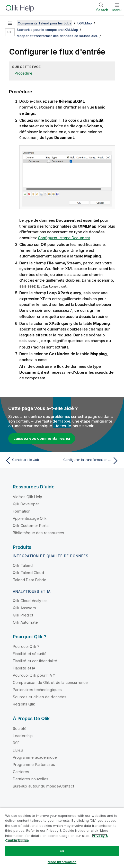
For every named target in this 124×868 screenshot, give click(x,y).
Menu (117, 10)
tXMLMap (85, 23)
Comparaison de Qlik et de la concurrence (50, 681)
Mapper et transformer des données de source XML (57, 36)
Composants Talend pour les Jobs (44, 23)
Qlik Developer (26, 503)
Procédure (24, 73)
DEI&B (18, 749)
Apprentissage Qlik (30, 517)
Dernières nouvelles (31, 778)
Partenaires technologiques (37, 689)
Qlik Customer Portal (31, 525)
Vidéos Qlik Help (28, 496)
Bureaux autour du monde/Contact (43, 785)
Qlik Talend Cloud (28, 572)
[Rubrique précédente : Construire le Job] (32, 460)
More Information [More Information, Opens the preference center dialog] (62, 862)
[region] (62, 838)
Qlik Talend (23, 564)
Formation (22, 510)
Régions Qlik (24, 703)
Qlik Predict (23, 614)
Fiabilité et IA (24, 667)
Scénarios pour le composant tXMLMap (47, 30)
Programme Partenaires (34, 763)
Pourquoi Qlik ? (26, 645)
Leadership (23, 735)
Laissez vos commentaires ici (42, 437)
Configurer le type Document (64, 237)
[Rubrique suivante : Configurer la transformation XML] (92, 460)
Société (20, 727)
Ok (62, 851)
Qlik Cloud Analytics (30, 600)
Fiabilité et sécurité (30, 653)
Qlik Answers (24, 607)
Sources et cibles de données (40, 696)
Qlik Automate (25, 621)
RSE (16, 742)
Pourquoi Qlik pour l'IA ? (34, 674)
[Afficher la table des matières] (10, 23)
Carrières (21, 771)
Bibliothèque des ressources (38, 532)
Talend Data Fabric (29, 579)
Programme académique (35, 756)
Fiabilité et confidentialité (35, 660)
